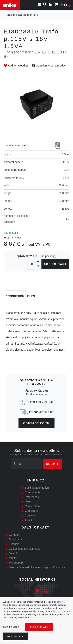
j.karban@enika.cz (40, 412)
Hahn (25, 145)
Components (33, 492)
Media (13, 558)
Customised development (24, 549)
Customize (11, 627)
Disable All (39, 627)
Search (13, 553)
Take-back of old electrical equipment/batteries (37, 567)
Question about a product (51, 66)
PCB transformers (27, 15)
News (28, 501)
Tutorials (14, 544)
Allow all (16, 636)
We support (16, 563)
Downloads (16, 539)
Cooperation (32, 506)
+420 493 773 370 (40, 402)
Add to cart (55, 264)
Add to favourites (18, 66)
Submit (53, 464)
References (32, 497)
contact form (36, 423)
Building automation (37, 488)
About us (30, 520)
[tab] (15, 296)
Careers (14, 535)
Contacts (30, 515)
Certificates (32, 511)
